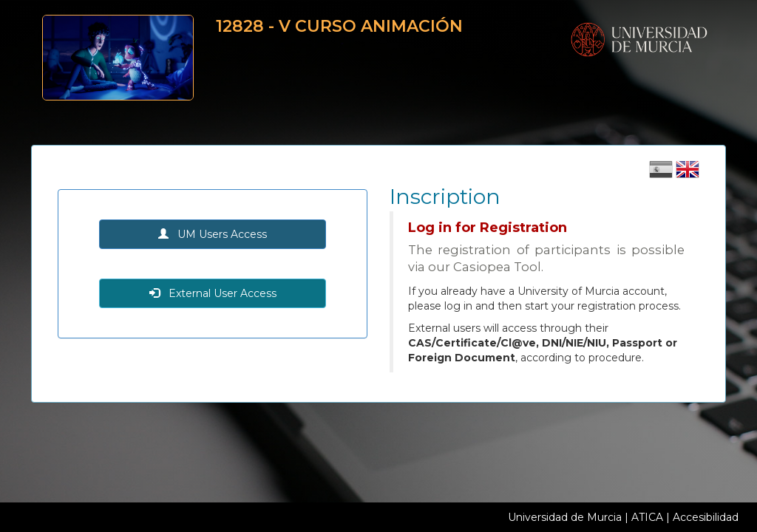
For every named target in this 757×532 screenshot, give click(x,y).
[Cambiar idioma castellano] (662, 174)
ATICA (647, 517)
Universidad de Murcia (565, 517)
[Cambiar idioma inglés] (688, 174)
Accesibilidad (706, 517)
